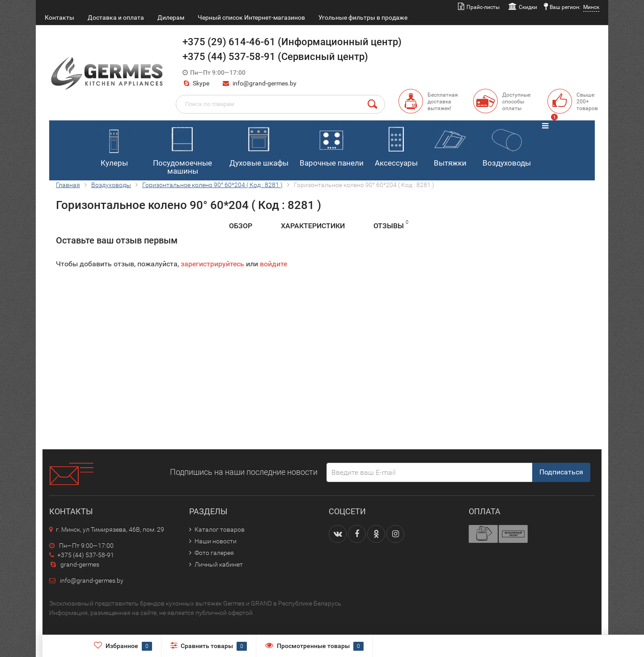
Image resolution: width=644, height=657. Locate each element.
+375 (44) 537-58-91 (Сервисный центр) (275, 57)
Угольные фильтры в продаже (363, 17)
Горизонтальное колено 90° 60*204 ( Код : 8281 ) (212, 185)
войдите (273, 264)
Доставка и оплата (116, 17)
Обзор (241, 226)
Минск (591, 7)
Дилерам (171, 17)
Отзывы (391, 224)
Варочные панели (332, 145)
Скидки (528, 7)
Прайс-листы (483, 7)
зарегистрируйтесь (212, 264)
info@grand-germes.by (265, 83)
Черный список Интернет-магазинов (251, 17)
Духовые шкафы (259, 145)
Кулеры (114, 145)
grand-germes (74, 564)
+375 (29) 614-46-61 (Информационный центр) (292, 42)
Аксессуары (396, 145)
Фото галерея (214, 553)
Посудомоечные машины (182, 149)
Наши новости (216, 541)
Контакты (59, 17)
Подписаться (561, 472)
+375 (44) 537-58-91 (82, 555)
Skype (196, 83)
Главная (68, 185)
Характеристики (313, 226)
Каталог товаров (220, 529)
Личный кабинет (219, 564)
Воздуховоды (507, 145)
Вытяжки (450, 145)
